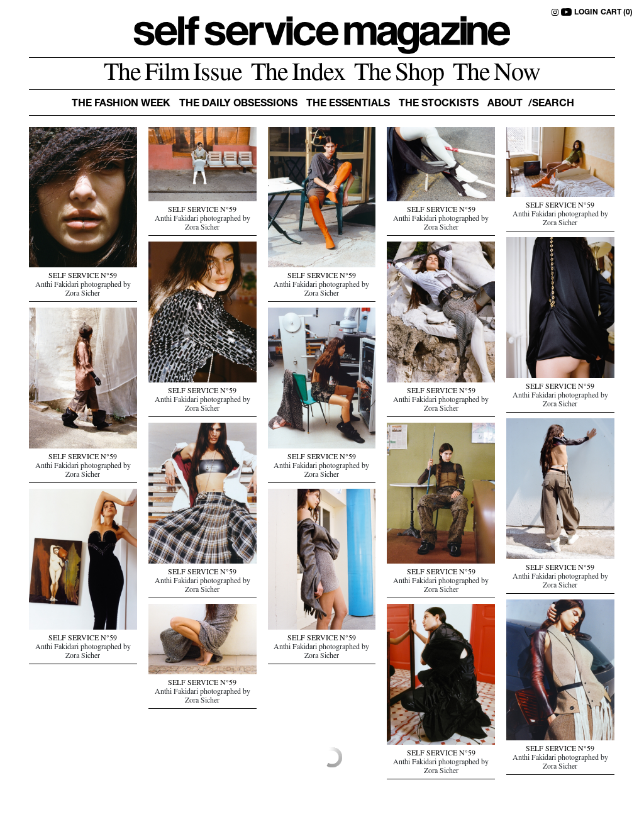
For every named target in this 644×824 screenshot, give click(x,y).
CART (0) (617, 13)
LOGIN (586, 13)
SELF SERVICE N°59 (83, 277)
